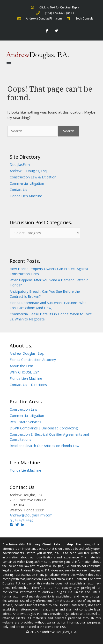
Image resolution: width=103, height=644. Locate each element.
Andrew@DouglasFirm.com (31, 515)
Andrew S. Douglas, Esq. (29, 171)
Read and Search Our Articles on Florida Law (44, 446)
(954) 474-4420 (22, 520)
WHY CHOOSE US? (24, 372)
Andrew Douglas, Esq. (27, 353)
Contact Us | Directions (28, 385)
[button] (9, 64)
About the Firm (21, 366)
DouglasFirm (20, 165)
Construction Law (23, 409)
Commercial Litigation (27, 183)
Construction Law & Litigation (33, 177)
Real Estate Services (25, 422)
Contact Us (18, 190)
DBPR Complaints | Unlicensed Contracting (44, 428)
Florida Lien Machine (26, 196)
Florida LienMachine (25, 470)
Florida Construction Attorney (33, 360)
